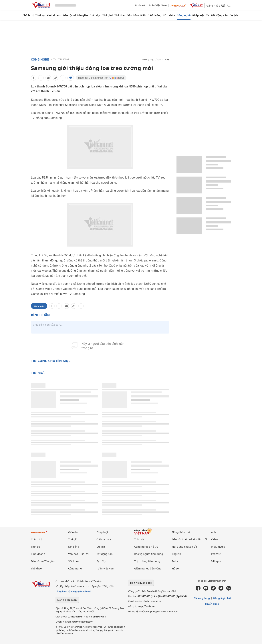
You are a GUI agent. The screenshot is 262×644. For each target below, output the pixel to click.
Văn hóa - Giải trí (138, 15)
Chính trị (28, 15)
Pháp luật (198, 15)
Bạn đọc (101, 561)
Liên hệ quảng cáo (141, 583)
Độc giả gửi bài (222, 598)
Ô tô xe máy (104, 539)
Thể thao (120, 15)
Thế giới (108, 15)
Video (214, 539)
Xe (208, 15)
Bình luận (39, 306)
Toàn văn (140, 539)
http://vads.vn (146, 606)
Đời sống (156, 15)
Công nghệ (184, 15)
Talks (175, 561)
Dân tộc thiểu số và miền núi (189, 539)
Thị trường (61, 59)
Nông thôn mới (181, 532)
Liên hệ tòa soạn (67, 600)
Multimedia (218, 547)
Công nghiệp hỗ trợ (146, 547)
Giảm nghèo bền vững (148, 568)
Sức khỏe (169, 15)
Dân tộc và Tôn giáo (75, 15)
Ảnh (214, 532)
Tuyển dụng (212, 604)
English (176, 554)
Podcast (140, 5)
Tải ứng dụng (202, 598)
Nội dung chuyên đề (184, 547)
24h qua (216, 561)
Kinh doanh (54, 15)
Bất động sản (219, 15)
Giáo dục (95, 15)
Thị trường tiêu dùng (147, 561)
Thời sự (40, 15)
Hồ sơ (175, 568)
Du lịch (234, 15)
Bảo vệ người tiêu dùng (149, 554)
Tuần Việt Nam (158, 5)
